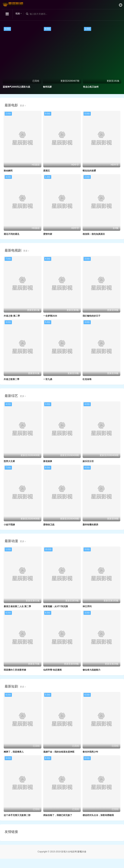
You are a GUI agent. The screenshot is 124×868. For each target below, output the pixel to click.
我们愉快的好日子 (92, 316)
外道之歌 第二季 (12, 316)
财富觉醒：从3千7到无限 (56, 606)
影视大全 (82, 852)
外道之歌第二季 (12, 379)
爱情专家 (48, 234)
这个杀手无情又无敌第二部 (17, 815)
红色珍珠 (87, 379)
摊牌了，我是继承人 (14, 752)
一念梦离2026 (50, 316)
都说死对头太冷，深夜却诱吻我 (98, 815)
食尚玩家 (47, 87)
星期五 (47, 171)
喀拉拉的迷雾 (89, 171)
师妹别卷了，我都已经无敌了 (58, 815)
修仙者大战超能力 (92, 670)
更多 (23, 106)
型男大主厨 (9, 461)
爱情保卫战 (49, 525)
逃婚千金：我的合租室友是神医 (59, 752)
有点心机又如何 (91, 87)
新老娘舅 (48, 461)
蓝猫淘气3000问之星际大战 (16, 87)
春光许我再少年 (90, 752)
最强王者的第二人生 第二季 (17, 606)
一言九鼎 (48, 379)
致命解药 (8, 171)
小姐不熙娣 (9, 525)
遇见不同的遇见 (12, 234)
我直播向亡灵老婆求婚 (15, 670)
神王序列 (87, 606)
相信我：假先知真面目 (94, 234)
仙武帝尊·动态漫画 (52, 670)
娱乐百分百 (88, 461)
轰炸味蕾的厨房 (90, 525)
